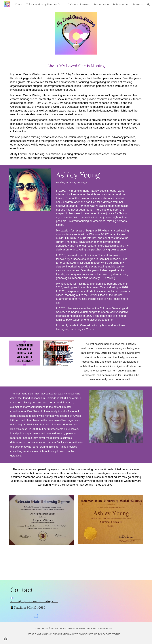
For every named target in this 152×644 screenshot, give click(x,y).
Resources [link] (100, 4)
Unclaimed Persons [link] (78, 4)
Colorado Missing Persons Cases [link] (44, 4)
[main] (76, 111)
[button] (148, 4)
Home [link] (18, 4)
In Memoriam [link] (121, 4)
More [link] (136, 4)
